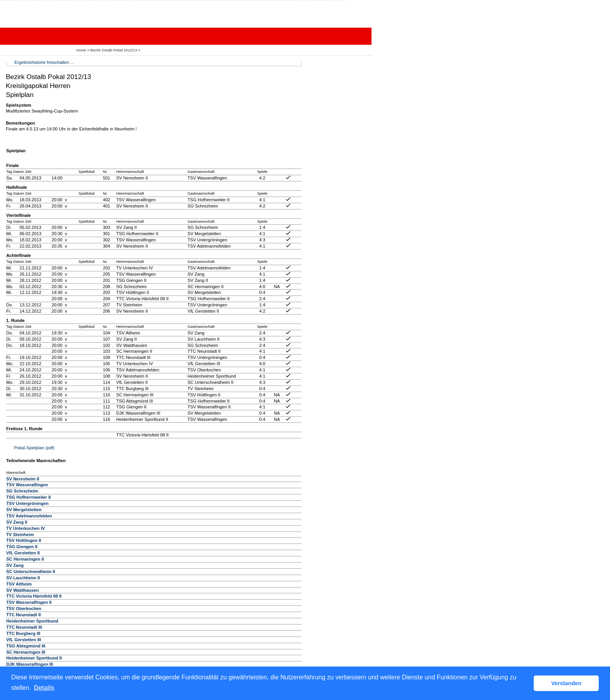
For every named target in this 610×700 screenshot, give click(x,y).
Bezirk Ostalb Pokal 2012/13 (114, 50)
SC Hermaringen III (26, 652)
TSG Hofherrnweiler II (28, 497)
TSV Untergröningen (27, 503)
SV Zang (15, 565)
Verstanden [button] (566, 683)
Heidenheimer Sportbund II (34, 658)
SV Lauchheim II (23, 578)
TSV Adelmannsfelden (29, 516)
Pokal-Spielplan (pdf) (34, 448)
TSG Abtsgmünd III (26, 646)
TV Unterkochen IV (25, 528)
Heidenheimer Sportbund (32, 621)
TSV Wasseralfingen (27, 485)
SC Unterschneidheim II (31, 572)
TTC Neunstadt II (24, 615)
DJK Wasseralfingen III (30, 664)
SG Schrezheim (22, 491)
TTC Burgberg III (23, 633)
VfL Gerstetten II (23, 553)
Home (81, 50)
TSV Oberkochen (24, 609)
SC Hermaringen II (25, 559)
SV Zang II (17, 522)
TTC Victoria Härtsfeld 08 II (34, 596)
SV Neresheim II (23, 479)
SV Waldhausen (23, 590)
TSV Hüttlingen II (24, 540)
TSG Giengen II (22, 547)
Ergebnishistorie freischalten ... (44, 62)
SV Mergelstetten (24, 510)
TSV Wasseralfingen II (29, 602)
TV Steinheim (20, 535)
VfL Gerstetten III (24, 640)
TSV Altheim (19, 584)
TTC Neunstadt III (24, 627)
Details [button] (44, 688)
